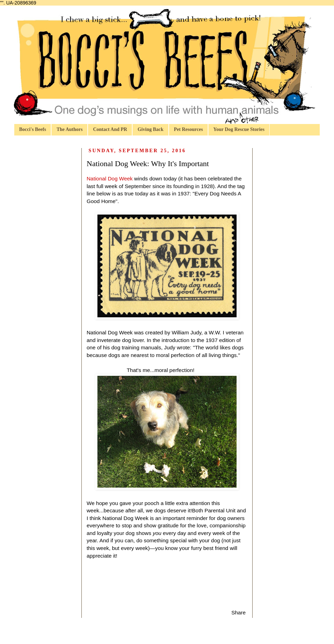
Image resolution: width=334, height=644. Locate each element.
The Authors (69, 129)
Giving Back (150, 129)
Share (238, 612)
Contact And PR (110, 129)
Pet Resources (188, 129)
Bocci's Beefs (33, 129)
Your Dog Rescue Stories (239, 129)
